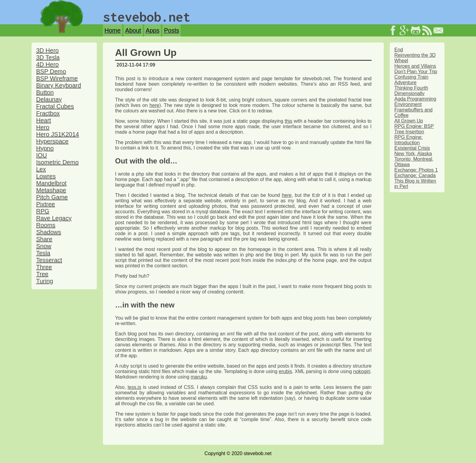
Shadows (49, 232)
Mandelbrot (51, 183)
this (289, 121)
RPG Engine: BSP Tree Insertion (414, 129)
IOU (42, 155)
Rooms (46, 225)
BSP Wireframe (57, 78)
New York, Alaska (413, 154)
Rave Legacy (54, 218)
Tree (42, 274)
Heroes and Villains (415, 66)
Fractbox (48, 113)
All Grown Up (409, 121)
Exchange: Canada (415, 175)
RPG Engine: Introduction (408, 140)
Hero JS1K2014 (58, 134)
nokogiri (362, 371)
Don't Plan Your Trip (416, 72)
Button (45, 92)
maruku (199, 377)
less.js (134, 387)
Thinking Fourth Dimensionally (411, 91)
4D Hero (47, 64)
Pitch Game (52, 197)
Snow (44, 246)
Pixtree (46, 204)
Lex (41, 169)
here (154, 105)
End (399, 50)
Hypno (45, 148)
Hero (43, 127)
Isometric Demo (57, 162)
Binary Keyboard (59, 85)
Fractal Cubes (55, 106)
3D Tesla (48, 57)
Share (44, 239)
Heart (44, 120)
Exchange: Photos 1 (416, 170)
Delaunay (49, 99)
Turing (45, 281)
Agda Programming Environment (415, 102)
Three (44, 267)
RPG (43, 211)
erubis (285, 371)
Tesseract (49, 260)
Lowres (46, 176)
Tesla (43, 253)
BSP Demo (51, 71)
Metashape (51, 190)
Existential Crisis (412, 148)
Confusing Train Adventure (411, 80)
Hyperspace (52, 141)
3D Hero (47, 50)
